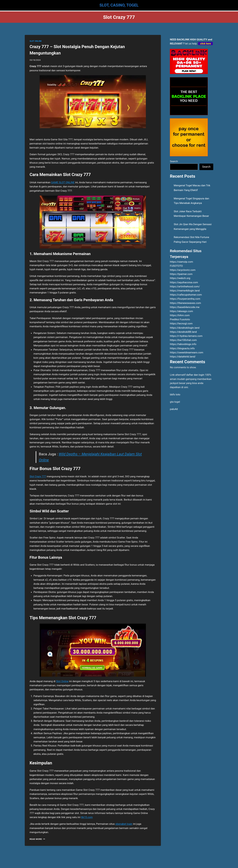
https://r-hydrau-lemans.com (186, 336)
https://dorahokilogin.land (185, 328)
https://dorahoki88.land (183, 332)
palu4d (174, 409)
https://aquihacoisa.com (184, 282)
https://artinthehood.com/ (185, 286)
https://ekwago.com (181, 311)
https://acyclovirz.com (183, 270)
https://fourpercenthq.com (185, 299)
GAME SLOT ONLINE (63, 182)
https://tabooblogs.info (183, 344)
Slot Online (62, 681)
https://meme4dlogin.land (185, 291)
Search (174, 161)
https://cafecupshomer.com (186, 295)
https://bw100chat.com (183, 340)
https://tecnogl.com (181, 323)
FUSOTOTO (176, 266)
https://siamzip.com (181, 262)
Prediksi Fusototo (180, 319)
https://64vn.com (180, 315)
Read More (37, 839)
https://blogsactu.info (182, 348)
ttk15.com (87, 817)
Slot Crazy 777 (38, 476)
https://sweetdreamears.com (186, 352)
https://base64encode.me (185, 307)
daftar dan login (195, 375)
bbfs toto (175, 394)
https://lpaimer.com (181, 274)
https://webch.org (180, 278)
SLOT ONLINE (36, 41)
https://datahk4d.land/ (183, 357)
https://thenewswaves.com (185, 303)
